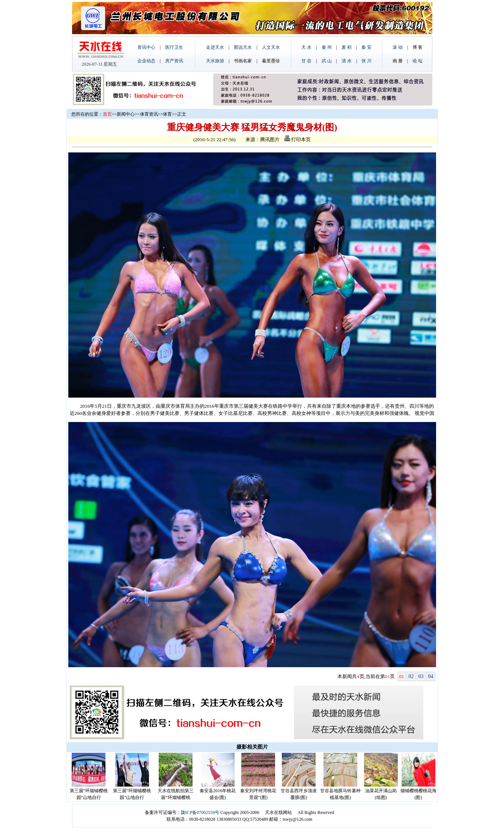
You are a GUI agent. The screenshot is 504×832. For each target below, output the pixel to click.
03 (421, 676)
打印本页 (298, 139)
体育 (167, 114)
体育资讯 (149, 114)
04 (431, 676)
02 (411, 676)
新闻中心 (126, 114)
